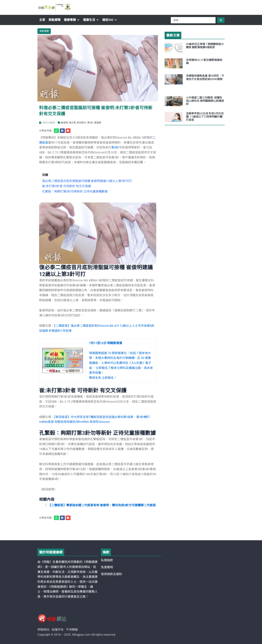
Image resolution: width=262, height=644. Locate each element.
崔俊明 (64, 123)
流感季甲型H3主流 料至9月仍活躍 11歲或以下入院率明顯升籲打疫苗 (205, 117)
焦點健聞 (44, 31)
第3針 (90, 123)
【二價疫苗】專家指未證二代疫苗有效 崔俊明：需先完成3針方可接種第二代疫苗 (102, 505)
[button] (72, 20)
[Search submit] (221, 20)
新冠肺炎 (82, 123)
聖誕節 (98, 123)
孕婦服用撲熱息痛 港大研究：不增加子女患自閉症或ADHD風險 (205, 77)
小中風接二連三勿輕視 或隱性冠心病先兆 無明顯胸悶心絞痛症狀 (205, 101)
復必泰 (72, 123)
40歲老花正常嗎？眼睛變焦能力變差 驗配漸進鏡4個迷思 (205, 46)
